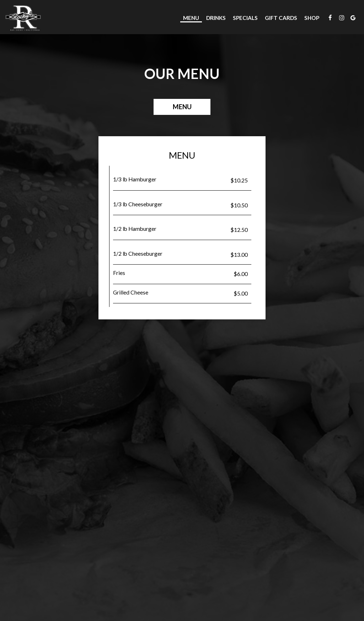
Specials (245, 18)
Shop (312, 18)
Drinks (216, 18)
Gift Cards (281, 18)
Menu (191, 18)
